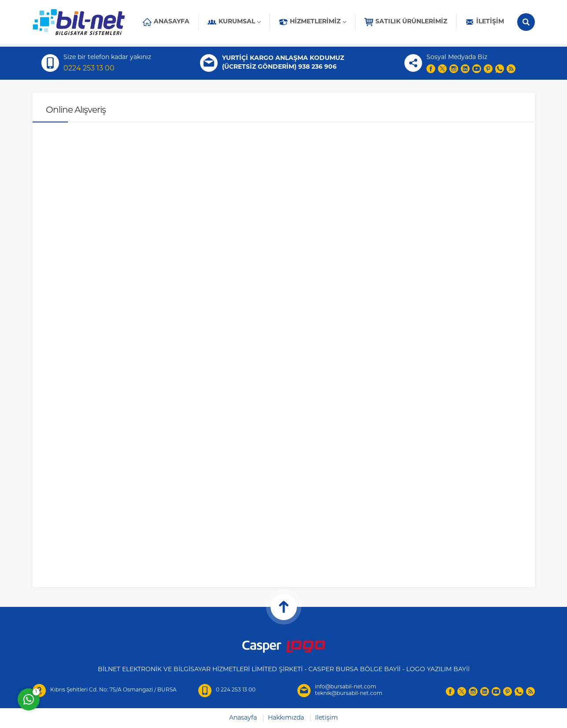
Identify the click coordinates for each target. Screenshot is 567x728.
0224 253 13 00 (89, 69)
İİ (468, 670)
